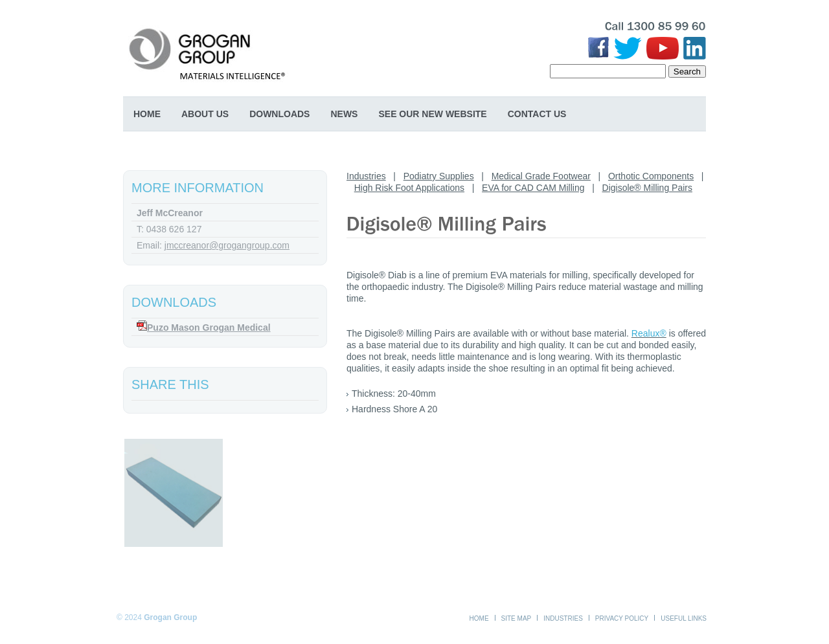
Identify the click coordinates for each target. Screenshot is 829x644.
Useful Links (684, 618)
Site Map (517, 618)
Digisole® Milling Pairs (647, 188)
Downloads (279, 114)
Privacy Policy (622, 618)
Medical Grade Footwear (541, 176)
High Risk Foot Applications (409, 188)
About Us (205, 114)
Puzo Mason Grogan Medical (209, 328)
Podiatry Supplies (439, 176)
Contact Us (537, 114)
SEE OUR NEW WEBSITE (432, 114)
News (344, 114)
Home (147, 114)
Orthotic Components (651, 176)
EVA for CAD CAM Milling (533, 188)
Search (687, 72)
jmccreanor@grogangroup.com (227, 245)
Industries (366, 176)
